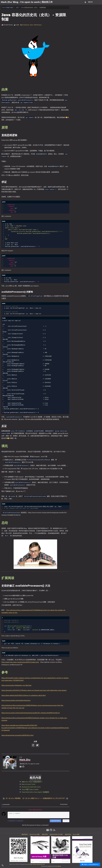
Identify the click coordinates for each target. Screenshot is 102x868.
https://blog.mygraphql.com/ (37, 864)
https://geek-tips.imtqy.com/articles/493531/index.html (20, 662)
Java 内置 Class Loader (30, 790)
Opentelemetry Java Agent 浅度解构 (35, 792)
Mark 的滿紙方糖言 (8, 8)
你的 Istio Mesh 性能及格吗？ (32, 782)
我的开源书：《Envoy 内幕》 (73, 834)
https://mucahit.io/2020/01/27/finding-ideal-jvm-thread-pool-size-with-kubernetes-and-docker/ (34, 690)
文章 (95, 2)
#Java (32, 25)
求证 (77, 16)
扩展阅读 (77, 23)
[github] (23, 767)
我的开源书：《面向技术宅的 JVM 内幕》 (53, 834)
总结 (76, 21)
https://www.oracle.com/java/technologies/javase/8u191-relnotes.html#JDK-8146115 (31, 713)
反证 (77, 18)
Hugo (49, 866)
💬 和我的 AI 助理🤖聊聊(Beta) (90, 864)
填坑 (76, 20)
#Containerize (26, 25)
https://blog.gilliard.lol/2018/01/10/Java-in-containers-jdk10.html (24, 695)
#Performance (38, 25)
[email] (21, 767)
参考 (76, 28)
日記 (100, 2)
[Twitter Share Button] (37, 745)
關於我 (90, 2)
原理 (76, 13)
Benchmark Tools (28, 784)
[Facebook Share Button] (33, 745)
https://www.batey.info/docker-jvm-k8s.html (16, 685)
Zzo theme (58, 866)
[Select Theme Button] (85, 2)
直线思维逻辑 (80, 14)
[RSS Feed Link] (54, 831)
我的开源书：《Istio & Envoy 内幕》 (31, 834)
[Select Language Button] (3, 865)
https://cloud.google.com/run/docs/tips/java (16, 700)
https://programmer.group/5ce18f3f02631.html (17, 735)
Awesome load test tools (31, 787)
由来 (76, 11)
